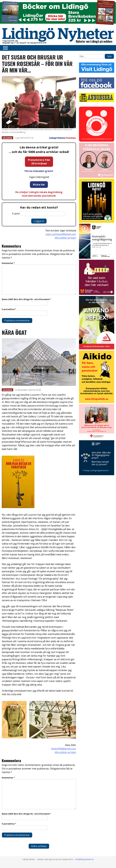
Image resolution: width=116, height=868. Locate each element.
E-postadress (9, 309)
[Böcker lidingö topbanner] (58, 24)
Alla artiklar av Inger (65, 238)
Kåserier (7, 138)
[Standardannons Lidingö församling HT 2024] (97, 294)
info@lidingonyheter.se (84, 859)
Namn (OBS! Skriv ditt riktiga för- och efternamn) (26, 299)
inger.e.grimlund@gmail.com (61, 234)
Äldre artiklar (39, 846)
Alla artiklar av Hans (65, 752)
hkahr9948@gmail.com (64, 749)
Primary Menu (5, 48)
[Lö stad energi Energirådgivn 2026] (97, 258)
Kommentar (8, 263)
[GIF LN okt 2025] (97, 177)
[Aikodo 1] (97, 402)
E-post (16, 213)
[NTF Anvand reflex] (97, 349)
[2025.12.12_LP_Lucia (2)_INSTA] (97, 222)
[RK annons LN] (97, 438)
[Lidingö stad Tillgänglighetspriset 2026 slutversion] (97, 474)
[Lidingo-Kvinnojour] (97, 141)
